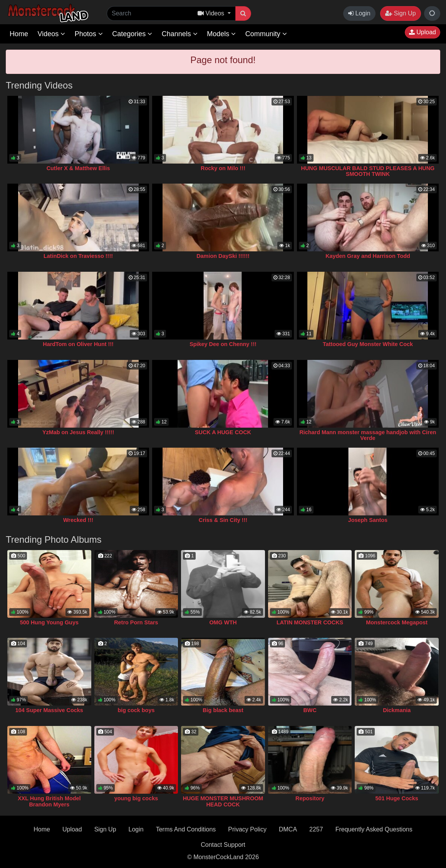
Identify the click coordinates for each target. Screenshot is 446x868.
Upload (423, 32)
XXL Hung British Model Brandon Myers (49, 801)
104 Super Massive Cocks (49, 710)
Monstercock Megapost (397, 622)
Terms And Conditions (186, 829)
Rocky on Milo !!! (223, 168)
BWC (310, 710)
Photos (89, 34)
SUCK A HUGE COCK (223, 432)
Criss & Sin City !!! (223, 520)
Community (266, 34)
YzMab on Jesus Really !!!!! (78, 432)
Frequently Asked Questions (374, 829)
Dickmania (397, 710)
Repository (310, 798)
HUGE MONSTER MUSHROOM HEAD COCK (223, 801)
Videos (51, 34)
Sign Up (400, 13)
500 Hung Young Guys (49, 622)
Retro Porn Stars (136, 622)
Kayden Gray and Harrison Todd (368, 256)
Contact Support (223, 845)
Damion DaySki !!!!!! (223, 256)
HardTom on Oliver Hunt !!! (78, 344)
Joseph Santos (368, 520)
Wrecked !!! (78, 520)
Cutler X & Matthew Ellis (78, 168)
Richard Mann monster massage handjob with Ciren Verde (368, 435)
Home (19, 34)
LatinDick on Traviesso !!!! (78, 256)
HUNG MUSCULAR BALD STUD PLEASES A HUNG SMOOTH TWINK (368, 171)
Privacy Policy (247, 829)
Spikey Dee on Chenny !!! (223, 344)
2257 (316, 829)
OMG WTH (223, 622)
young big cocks (136, 798)
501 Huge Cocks (397, 798)
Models (221, 34)
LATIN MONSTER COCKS (310, 622)
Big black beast (223, 710)
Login (359, 13)
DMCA (288, 829)
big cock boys (136, 710)
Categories (132, 34)
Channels (180, 34)
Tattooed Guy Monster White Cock (368, 344)
